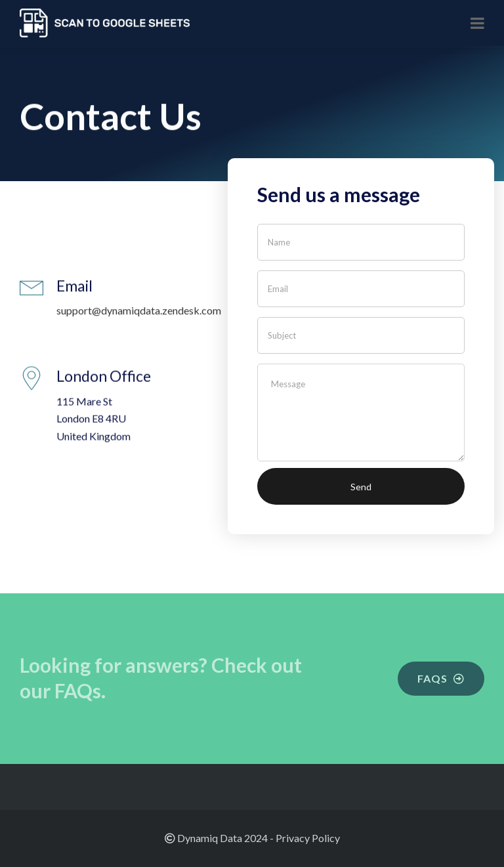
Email (74, 287)
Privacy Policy (308, 838)
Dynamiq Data (210, 838)
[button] (441, 679)
